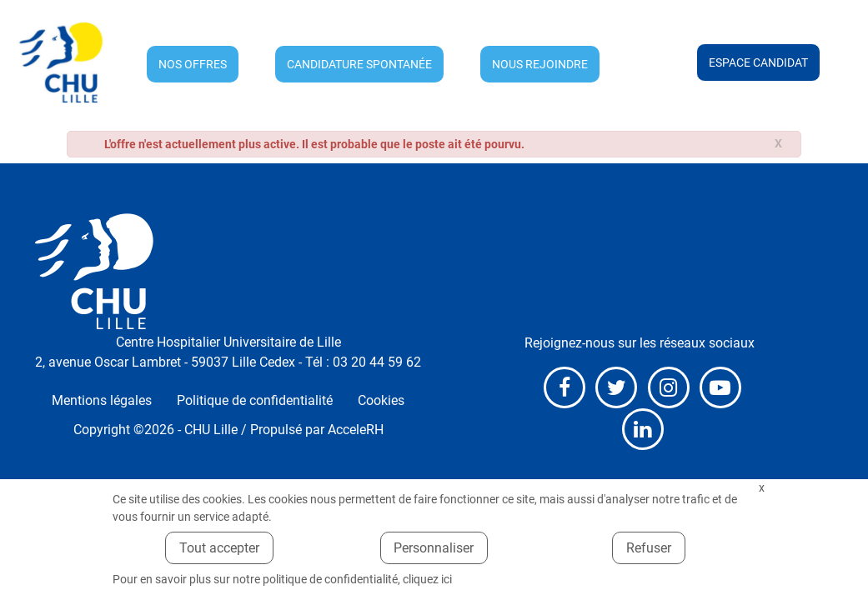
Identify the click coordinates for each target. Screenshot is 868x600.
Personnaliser (434, 548)
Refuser (649, 548)
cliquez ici (427, 579)
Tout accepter (219, 548)
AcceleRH (356, 430)
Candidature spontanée (359, 64)
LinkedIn (643, 429)
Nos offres (193, 64)
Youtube (720, 387)
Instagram (669, 387)
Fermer (762, 488)
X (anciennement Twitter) (616, 387)
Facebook (564, 387)
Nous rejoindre (540, 64)
